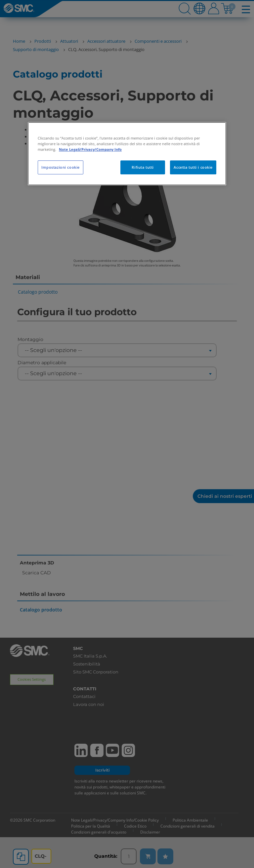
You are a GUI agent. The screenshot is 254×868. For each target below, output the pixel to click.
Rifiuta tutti (143, 167)
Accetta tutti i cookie (193, 167)
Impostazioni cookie (61, 167)
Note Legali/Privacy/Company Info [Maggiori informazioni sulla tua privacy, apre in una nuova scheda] (90, 149)
